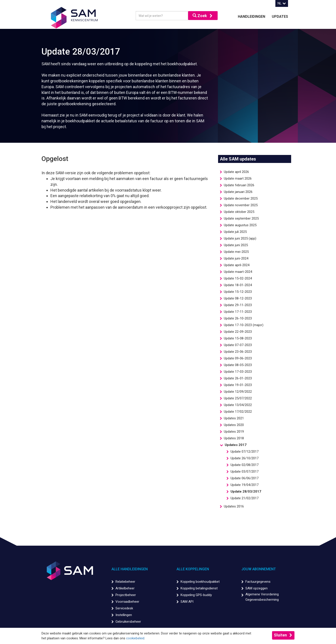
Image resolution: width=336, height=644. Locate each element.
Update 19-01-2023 (238, 385)
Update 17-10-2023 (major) (244, 325)
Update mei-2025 (236, 252)
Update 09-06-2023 (238, 358)
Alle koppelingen (193, 569)
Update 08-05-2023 (238, 365)
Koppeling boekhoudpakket (200, 582)
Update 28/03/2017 (246, 491)
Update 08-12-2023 (238, 298)
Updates (280, 17)
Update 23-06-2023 (238, 352)
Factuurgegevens (258, 582)
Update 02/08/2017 (245, 465)
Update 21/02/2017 (245, 498)
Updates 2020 (234, 425)
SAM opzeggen (256, 588)
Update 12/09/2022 (238, 392)
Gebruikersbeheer (128, 622)
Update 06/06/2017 (245, 478)
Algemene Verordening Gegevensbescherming (262, 597)
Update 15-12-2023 (238, 292)
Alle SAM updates (238, 159)
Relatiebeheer (125, 582)
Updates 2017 (236, 445)
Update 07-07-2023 (238, 345)
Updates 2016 (234, 506)
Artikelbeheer (125, 588)
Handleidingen (252, 17)
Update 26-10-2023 (238, 318)
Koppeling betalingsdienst (199, 588)
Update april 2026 (236, 172)
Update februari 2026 (239, 185)
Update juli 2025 (235, 232)
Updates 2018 (234, 438)
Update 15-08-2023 (238, 338)
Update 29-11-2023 (238, 305)
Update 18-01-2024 (238, 285)
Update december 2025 (241, 198)
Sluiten (280, 635)
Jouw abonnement (259, 569)
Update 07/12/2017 (245, 452)
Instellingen (124, 615)
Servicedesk (124, 608)
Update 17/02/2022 (238, 412)
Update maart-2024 (238, 272)
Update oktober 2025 (239, 212)
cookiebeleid (135, 638)
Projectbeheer (126, 595)
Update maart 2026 (238, 178)
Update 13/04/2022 (238, 405)
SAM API (187, 602)
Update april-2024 (237, 265)
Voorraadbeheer (127, 602)
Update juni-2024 (236, 258)
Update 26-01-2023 (238, 378)
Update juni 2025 (236, 245)
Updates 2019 (234, 432)
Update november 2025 (241, 205)
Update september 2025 (241, 218)
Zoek (200, 16)
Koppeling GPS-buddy (196, 595)
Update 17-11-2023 (238, 312)
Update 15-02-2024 (238, 278)
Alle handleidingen (130, 569)
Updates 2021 (234, 418)
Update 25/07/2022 (238, 398)
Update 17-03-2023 (238, 372)
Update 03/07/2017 (245, 472)
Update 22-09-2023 (238, 332)
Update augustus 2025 (240, 225)
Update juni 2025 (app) (240, 238)
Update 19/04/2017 (245, 485)
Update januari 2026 (238, 192)
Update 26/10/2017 (245, 458)
